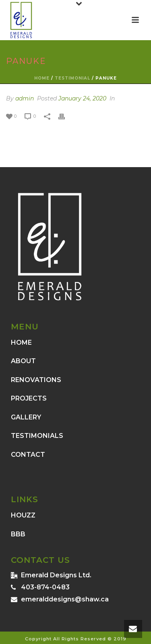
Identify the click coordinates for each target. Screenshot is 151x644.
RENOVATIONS (36, 380)
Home (42, 78)
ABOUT (23, 361)
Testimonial (72, 78)
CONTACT (28, 455)
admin (25, 98)
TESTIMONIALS (37, 436)
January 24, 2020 (82, 98)
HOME (21, 342)
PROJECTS (29, 398)
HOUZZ (23, 515)
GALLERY (26, 417)
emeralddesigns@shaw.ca (65, 599)
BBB (18, 534)
